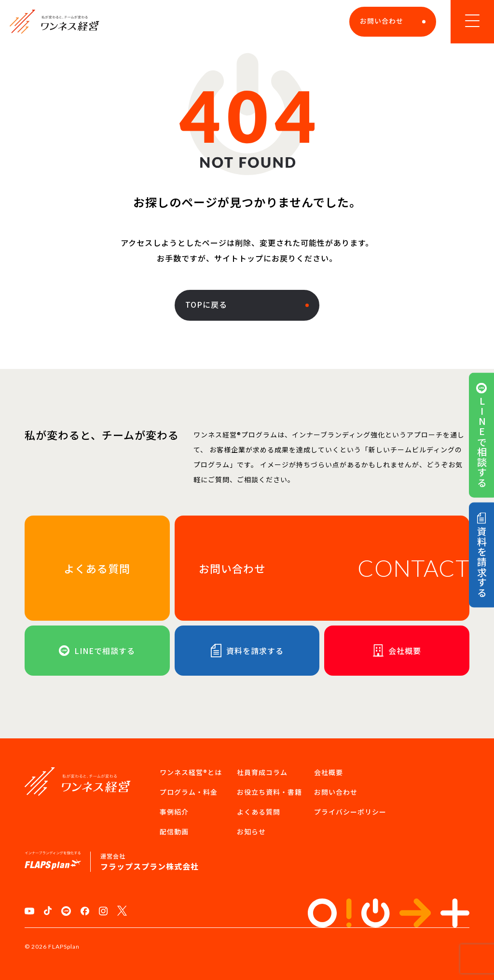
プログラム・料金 (189, 792)
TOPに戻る (247, 304)
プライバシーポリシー (350, 812)
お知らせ (251, 831)
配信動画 (174, 831)
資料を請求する (481, 555)
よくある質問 (259, 812)
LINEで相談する (481, 435)
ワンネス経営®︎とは (191, 772)
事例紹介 (174, 812)
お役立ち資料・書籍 (269, 792)
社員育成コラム (262, 772)
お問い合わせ (393, 21)
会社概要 (329, 772)
